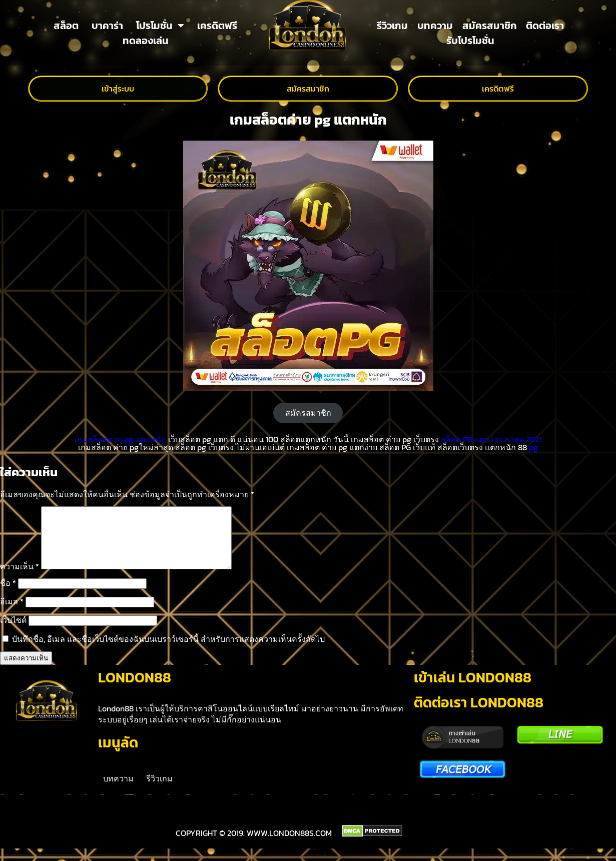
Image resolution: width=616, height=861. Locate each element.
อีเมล (12, 613)
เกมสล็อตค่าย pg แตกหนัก (120, 439)
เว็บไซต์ (13, 632)
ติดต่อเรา (545, 26)
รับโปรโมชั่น (470, 41)
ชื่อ (8, 595)
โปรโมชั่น (160, 26)
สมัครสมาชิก (490, 26)
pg (533, 447)
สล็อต (66, 26)
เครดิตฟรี (217, 26)
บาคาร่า (107, 26)
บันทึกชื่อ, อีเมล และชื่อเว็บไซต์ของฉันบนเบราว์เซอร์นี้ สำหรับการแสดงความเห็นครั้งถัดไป (168, 651)
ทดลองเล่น (146, 41)
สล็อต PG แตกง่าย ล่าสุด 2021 (491, 439)
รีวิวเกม (392, 26)
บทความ (435, 26)
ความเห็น (20, 578)
